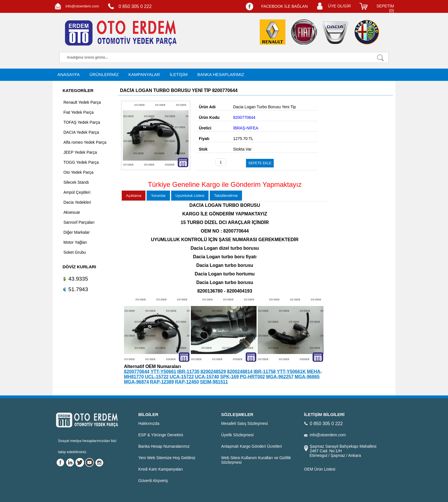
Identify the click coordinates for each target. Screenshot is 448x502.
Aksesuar (72, 212)
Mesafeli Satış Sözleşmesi (244, 423)
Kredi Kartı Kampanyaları (161, 469)
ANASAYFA (69, 74)
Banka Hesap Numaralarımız (164, 446)
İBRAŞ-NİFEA (246, 128)
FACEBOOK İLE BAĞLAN (284, 6)
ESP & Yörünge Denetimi (161, 435)
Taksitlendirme (226, 196)
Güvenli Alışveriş (153, 481)
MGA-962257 (280, 377)
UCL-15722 (157, 377)
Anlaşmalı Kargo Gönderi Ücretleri (251, 446)
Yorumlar (158, 196)
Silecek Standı (76, 182)
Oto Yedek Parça (78, 172)
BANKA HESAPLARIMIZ (221, 74)
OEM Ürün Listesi (320, 469)
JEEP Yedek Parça (80, 152)
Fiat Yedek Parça (79, 112)
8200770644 (137, 372)
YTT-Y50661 (163, 372)
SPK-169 (230, 377)
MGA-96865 (307, 377)
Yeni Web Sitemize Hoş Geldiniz (167, 458)
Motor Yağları (75, 242)
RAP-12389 (162, 382)
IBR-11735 (188, 372)
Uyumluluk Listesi (190, 196)
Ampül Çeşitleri (77, 192)
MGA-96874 (136, 382)
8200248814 (240, 372)
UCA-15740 (207, 377)
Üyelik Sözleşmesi (237, 435)
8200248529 (213, 372)
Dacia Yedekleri (77, 202)
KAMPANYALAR (144, 74)
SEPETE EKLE (260, 163)
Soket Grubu (75, 252)
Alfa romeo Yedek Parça (85, 142)
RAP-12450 (187, 382)
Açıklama (134, 196)
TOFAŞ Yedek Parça (82, 122)
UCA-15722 (182, 377)
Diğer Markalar (77, 232)
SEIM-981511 (214, 382)
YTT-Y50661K (291, 372)
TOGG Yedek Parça (81, 162)
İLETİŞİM (179, 74)
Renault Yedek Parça (82, 102)
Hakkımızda (149, 423)
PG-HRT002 (252, 377)
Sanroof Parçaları (79, 222)
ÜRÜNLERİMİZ (104, 74)
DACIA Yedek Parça (81, 132)
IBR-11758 (265, 372)
